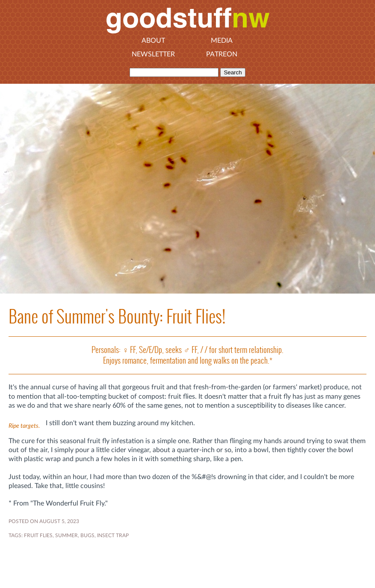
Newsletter (153, 54)
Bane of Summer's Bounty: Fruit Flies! (117, 316)
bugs (87, 535)
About (153, 41)
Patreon (222, 54)
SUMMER (66, 535)
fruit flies (38, 535)
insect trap (113, 535)
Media (222, 41)
